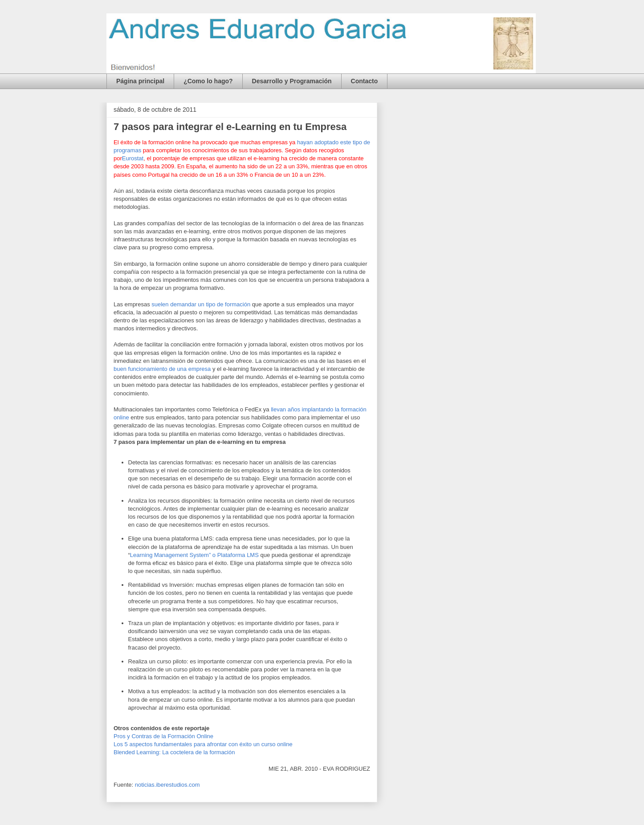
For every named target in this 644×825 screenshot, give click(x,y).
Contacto (365, 81)
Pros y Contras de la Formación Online (163, 736)
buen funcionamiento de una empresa (162, 369)
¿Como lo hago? (208, 81)
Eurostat (133, 158)
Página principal (140, 81)
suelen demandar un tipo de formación (201, 304)
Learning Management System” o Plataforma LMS (194, 555)
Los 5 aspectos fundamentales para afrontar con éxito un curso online (203, 744)
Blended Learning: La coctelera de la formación (174, 752)
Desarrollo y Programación (292, 81)
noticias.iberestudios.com (167, 785)
